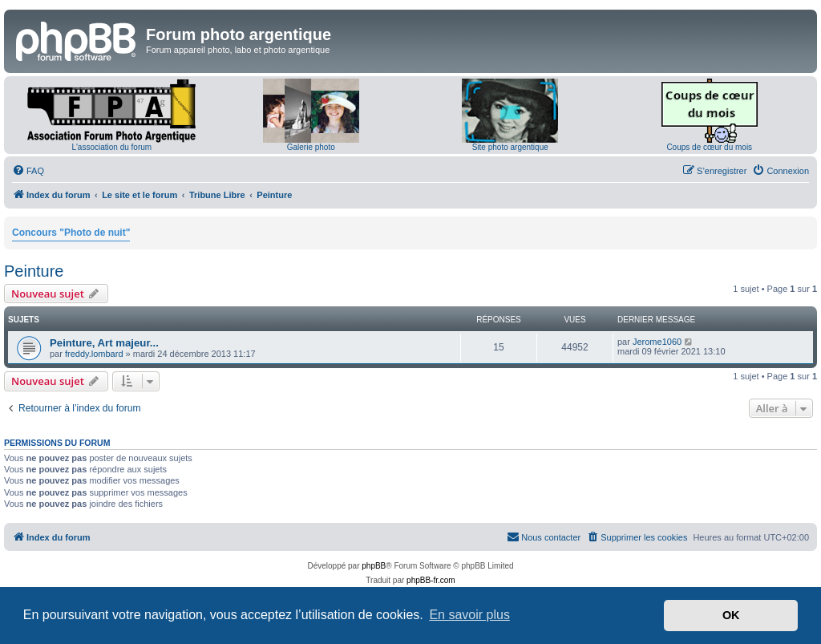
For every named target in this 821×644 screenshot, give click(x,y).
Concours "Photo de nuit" (71, 233)
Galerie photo (311, 147)
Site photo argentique (510, 147)
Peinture (34, 271)
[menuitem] (28, 171)
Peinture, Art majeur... (104, 343)
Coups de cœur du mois (709, 147)
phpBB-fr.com (431, 580)
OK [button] (731, 615)
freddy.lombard (94, 354)
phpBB (374, 566)
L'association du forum (111, 147)
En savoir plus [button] (469, 615)
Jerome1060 (657, 342)
